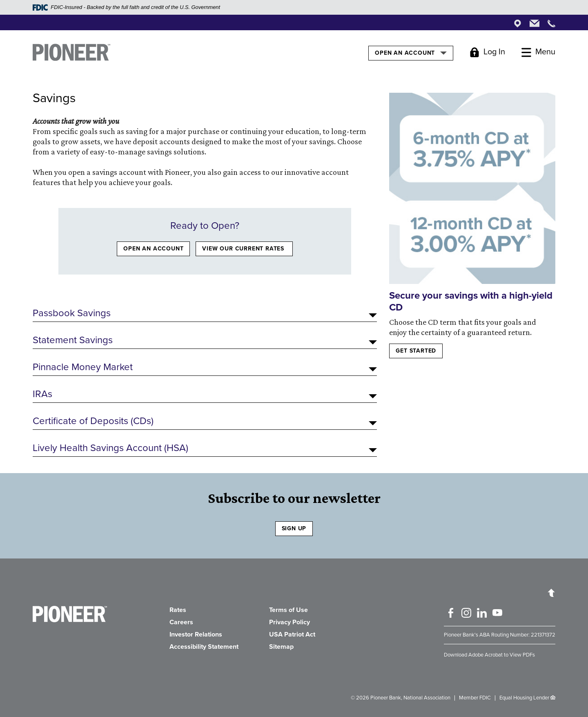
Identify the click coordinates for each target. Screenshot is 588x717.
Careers (181, 622)
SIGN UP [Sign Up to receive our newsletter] (294, 528)
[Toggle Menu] (538, 52)
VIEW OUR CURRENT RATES (244, 249)
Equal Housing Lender (524, 698)
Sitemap (281, 647)
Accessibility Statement (204, 647)
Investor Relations (196, 634)
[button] (205, 313)
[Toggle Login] (487, 52)
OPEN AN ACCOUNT (153, 249)
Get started (416, 351)
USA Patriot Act (292, 634)
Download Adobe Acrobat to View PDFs (489, 655)
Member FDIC (475, 698)
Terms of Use (288, 610)
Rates (178, 610)
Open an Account (411, 53)
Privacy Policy (290, 622)
